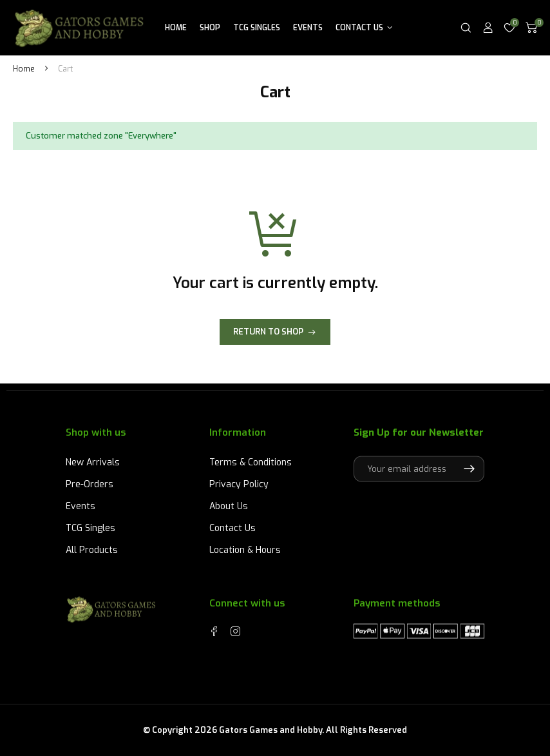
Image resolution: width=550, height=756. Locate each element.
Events (308, 28)
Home (176, 28)
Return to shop (268, 332)
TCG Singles (257, 28)
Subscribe (469, 469)
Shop (210, 28)
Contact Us (359, 28)
